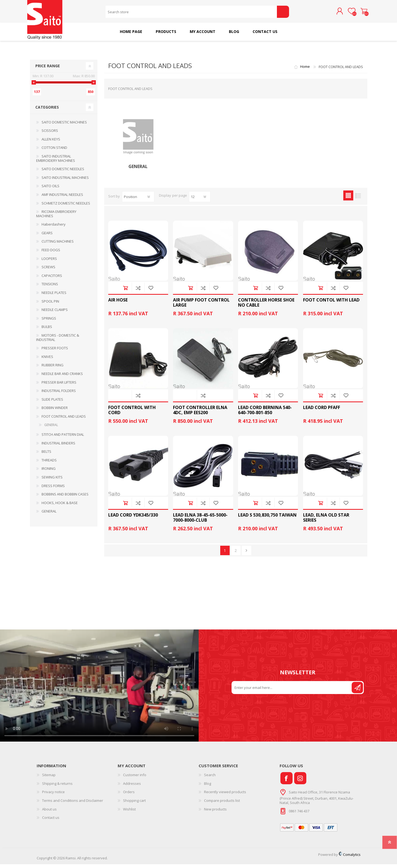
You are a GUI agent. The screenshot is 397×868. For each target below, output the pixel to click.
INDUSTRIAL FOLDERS (59, 394)
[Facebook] (286, 782)
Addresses (132, 787)
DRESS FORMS (53, 490)
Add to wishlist (151, 292)
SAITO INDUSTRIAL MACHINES (65, 181)
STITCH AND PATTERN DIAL (63, 438)
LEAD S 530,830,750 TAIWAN (267, 519)
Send (357, 691)
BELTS (46, 455)
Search (283, 14)
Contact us (51, 821)
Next (247, 554)
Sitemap (49, 779)
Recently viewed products (225, 796)
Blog (208, 787)
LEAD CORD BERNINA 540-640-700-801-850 (265, 414)
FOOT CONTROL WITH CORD (132, 414)
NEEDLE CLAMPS (55, 313)
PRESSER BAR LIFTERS (59, 386)
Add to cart (125, 292)
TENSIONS (50, 288)
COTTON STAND (54, 151)
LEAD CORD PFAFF (322, 411)
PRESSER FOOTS (55, 352)
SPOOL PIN (50, 305)
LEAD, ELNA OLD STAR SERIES (326, 521)
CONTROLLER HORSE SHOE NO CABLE (266, 306)
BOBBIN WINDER (55, 411)
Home (305, 71)
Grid (348, 199)
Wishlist (129, 813)
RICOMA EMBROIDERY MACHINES (56, 217)
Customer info (135, 779)
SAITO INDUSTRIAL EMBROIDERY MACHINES (56, 162)
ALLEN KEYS (51, 143)
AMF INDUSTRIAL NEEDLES (62, 198)
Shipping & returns (57, 787)
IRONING (49, 472)
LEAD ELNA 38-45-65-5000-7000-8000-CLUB (200, 521)
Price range (48, 70)
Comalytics (350, 858)
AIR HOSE (118, 304)
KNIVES (47, 360)
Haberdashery (54, 228)
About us (49, 813)
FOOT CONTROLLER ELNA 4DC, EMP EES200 (200, 414)
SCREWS (48, 271)
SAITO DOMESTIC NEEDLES (63, 173)
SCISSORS (50, 134)
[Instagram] (300, 782)
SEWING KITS (52, 481)
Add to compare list (138, 292)
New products (215, 813)
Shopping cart (361, 13)
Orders (129, 796)
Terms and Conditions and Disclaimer (73, 804)
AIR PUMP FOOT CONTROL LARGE (201, 306)
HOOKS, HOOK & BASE (60, 507)
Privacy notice (53, 796)
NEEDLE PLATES (54, 296)
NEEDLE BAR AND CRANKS (62, 377)
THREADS (49, 464)
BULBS (47, 330)
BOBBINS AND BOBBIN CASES (65, 498)
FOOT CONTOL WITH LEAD (331, 304)
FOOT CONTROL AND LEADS (64, 420)
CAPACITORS (52, 279)
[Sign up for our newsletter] (292, 691)
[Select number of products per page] (200, 200)
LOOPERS (49, 262)
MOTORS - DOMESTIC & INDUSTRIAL (58, 341)
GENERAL (138, 170)
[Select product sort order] (138, 200)
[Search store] (191, 14)
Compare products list (222, 804)
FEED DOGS (51, 254)
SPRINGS (49, 322)
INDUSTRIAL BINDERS (58, 447)
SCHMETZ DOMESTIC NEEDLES (66, 207)
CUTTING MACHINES (58, 245)
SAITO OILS (50, 190)
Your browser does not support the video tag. (99, 689)
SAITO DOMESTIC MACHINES (64, 126)
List (358, 199)
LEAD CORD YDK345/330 (133, 519)
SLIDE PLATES (52, 403)
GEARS (47, 237)
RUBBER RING (52, 369)
